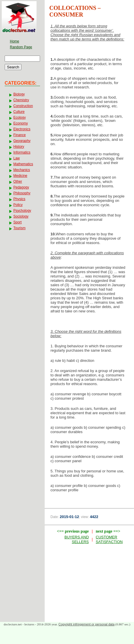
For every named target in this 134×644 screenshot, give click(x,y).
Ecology (20, 118)
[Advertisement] (89, 584)
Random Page (21, 47)
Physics (19, 199)
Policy (18, 205)
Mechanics (22, 170)
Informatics (22, 152)
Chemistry (21, 100)
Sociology (21, 216)
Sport (18, 222)
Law (17, 158)
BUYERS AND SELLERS (77, 539)
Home (15, 41)
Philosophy (22, 193)
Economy (21, 123)
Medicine (20, 176)
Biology (19, 94)
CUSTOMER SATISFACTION (109, 539)
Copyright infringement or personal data (87, 624)
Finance (20, 135)
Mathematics (23, 164)
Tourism (19, 228)
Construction (23, 106)
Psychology (22, 211)
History (19, 147)
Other (18, 182)
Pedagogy (21, 187)
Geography (22, 141)
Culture (19, 112)
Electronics (22, 129)
